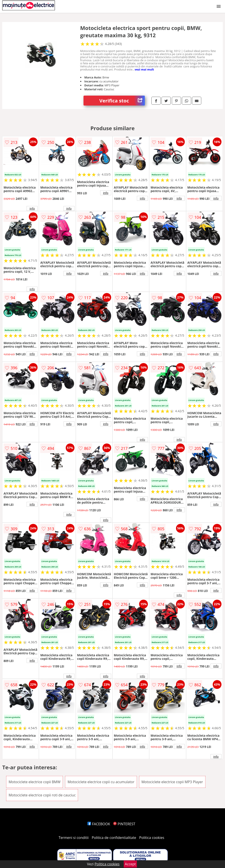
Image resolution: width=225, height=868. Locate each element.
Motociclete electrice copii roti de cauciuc (42, 795)
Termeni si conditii (74, 838)
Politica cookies (152, 838)
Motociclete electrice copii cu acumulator (101, 782)
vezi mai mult (144, 69)
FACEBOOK (99, 824)
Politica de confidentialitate (114, 838)
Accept (130, 864)
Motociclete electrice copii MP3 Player (172, 782)
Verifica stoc (122, 101)
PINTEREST (124, 824)
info (32, 208)
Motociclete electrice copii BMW (34, 782)
